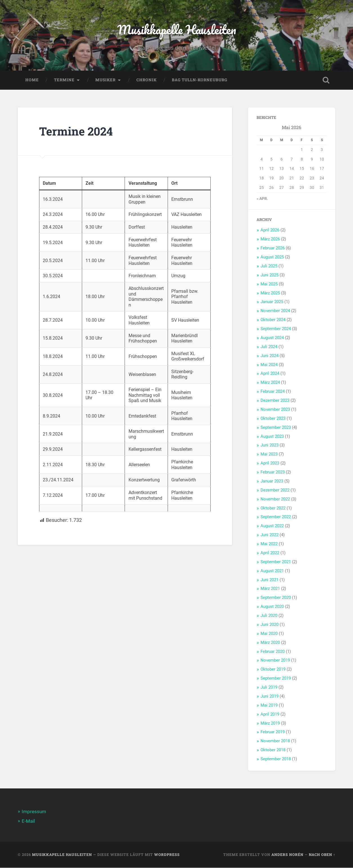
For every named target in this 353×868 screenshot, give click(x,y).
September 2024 (276, 329)
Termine (64, 80)
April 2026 (270, 231)
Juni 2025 (269, 276)
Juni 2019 (269, 697)
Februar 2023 (273, 473)
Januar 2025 (272, 302)
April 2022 (270, 553)
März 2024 (270, 383)
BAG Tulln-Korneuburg (200, 80)
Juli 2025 (269, 267)
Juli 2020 (269, 616)
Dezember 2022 (275, 491)
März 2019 (270, 724)
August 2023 (272, 437)
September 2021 (276, 562)
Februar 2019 (273, 732)
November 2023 (275, 410)
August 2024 (272, 338)
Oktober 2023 (273, 419)
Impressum (34, 812)
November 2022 (275, 500)
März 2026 (270, 240)
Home (32, 80)
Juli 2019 (269, 688)
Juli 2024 (269, 347)
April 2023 (270, 464)
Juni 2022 (269, 535)
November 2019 (275, 661)
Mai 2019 (269, 706)
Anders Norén (287, 855)
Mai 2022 (269, 544)
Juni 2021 (269, 580)
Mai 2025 (269, 285)
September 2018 (276, 759)
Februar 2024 (273, 392)
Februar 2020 (273, 652)
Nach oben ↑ (322, 855)
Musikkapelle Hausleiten (177, 30)
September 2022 (276, 517)
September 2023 (276, 428)
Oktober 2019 (273, 670)
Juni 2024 (269, 356)
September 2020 (276, 598)
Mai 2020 (269, 634)
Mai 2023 (269, 455)
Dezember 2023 (275, 401)
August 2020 (272, 607)
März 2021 (270, 589)
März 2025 (270, 294)
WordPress (167, 855)
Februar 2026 (273, 249)
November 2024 (275, 311)
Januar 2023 (272, 482)
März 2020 (270, 643)
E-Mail (28, 822)
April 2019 (270, 715)
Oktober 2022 (273, 509)
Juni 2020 (269, 625)
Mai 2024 (269, 365)
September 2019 (276, 679)
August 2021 (272, 571)
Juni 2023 (269, 446)
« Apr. (262, 199)
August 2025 (272, 258)
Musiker (105, 80)
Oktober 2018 (273, 750)
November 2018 (275, 741)
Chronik (147, 80)
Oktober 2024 (273, 320)
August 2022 (272, 526)
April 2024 (270, 374)
